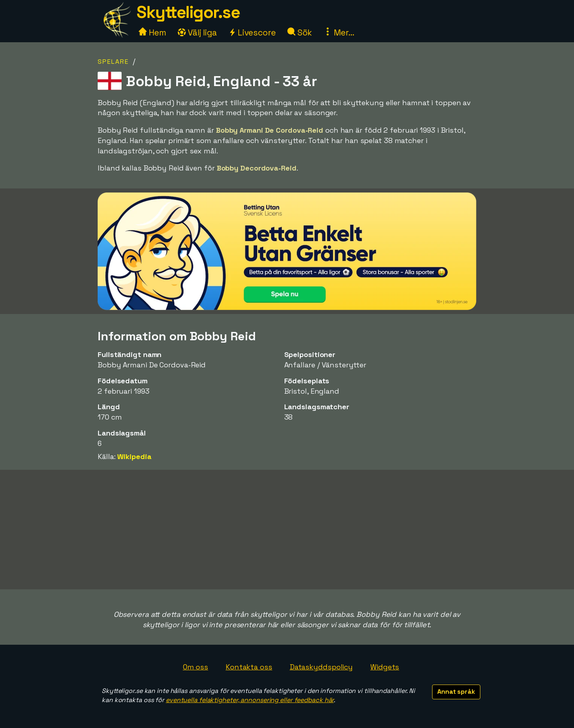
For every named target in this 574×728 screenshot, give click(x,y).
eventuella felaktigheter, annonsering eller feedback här (250, 700)
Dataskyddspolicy (321, 667)
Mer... (339, 32)
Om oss (196, 667)
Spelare (113, 62)
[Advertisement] (287, 530)
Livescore (252, 32)
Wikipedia (134, 456)
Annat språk (456, 692)
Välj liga (197, 32)
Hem (152, 32)
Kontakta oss (249, 667)
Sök (300, 32)
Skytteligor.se (188, 12)
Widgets (385, 667)
